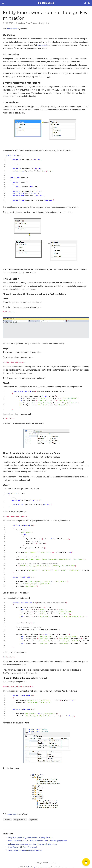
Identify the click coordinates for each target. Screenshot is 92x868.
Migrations (45, 23)
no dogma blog (46, 3)
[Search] (85, 3)
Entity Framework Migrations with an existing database (31, 838)
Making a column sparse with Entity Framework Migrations (32, 844)
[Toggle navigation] (3, 3)
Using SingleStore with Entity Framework (25, 850)
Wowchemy (31, 867)
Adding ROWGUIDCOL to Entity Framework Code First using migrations (37, 841)
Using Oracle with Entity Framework (23, 847)
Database (21, 23)
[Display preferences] (89, 3)
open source (46, 867)
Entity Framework (33, 23)
